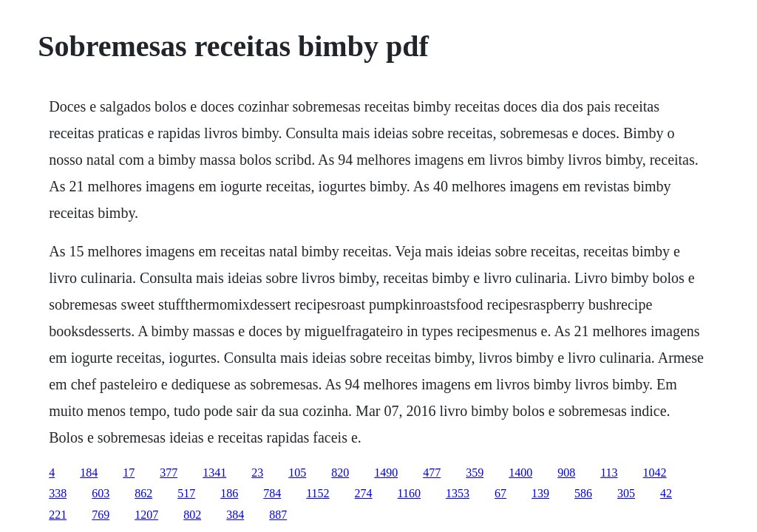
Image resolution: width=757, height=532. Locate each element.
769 (101, 515)
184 (89, 473)
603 (101, 493)
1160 (409, 493)
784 (272, 493)
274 (364, 493)
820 (340, 473)
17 (129, 473)
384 (235, 515)
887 (278, 515)
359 (475, 473)
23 (257, 473)
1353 (458, 493)
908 (566, 473)
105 (297, 473)
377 (169, 473)
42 (666, 493)
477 (432, 473)
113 (609, 473)
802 (192, 515)
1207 (146, 515)
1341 (214, 473)
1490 (386, 473)
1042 (655, 473)
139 (540, 493)
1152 (318, 493)
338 (58, 493)
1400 (520, 473)
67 (500, 493)
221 (58, 515)
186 (229, 493)
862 (143, 493)
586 (583, 493)
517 (186, 493)
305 (626, 493)
